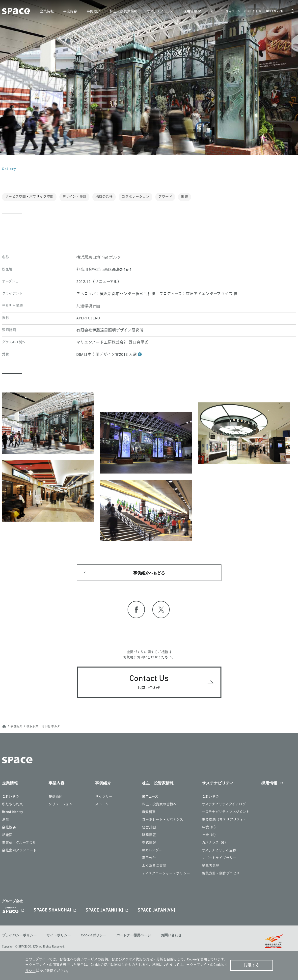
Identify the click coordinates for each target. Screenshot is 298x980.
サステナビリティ (162, 12)
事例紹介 (95, 12)
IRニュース (150, 798)
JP (267, 11)
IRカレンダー (152, 851)
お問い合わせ (253, 12)
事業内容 (72, 12)
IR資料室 (149, 813)
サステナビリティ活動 (219, 851)
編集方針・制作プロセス (221, 874)
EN (274, 12)
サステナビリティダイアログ (224, 805)
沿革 (5, 821)
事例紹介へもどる (149, 574)
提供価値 (55, 798)
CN (281, 12)
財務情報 (149, 836)
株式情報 (149, 844)
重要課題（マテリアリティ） (224, 821)
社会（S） (210, 836)
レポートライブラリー (219, 859)
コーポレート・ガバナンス (163, 821)
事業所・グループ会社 (19, 844)
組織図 (7, 836)
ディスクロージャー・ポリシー (166, 874)
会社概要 (9, 828)
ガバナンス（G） (215, 844)
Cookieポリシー (94, 936)
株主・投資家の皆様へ (159, 805)
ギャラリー (104, 798)
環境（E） (210, 828)
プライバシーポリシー (19, 936)
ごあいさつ (10, 798)
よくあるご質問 (154, 867)
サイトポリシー (59, 936)
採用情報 (191, 12)
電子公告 (149, 859)
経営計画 (149, 828)
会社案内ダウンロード (19, 851)
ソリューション (61, 805)
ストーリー (104, 805)
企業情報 (50, 12)
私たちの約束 (12, 805)
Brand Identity (13, 813)
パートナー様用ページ (226, 12)
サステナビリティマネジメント (226, 813)
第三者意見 (211, 867)
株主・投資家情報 (125, 12)
